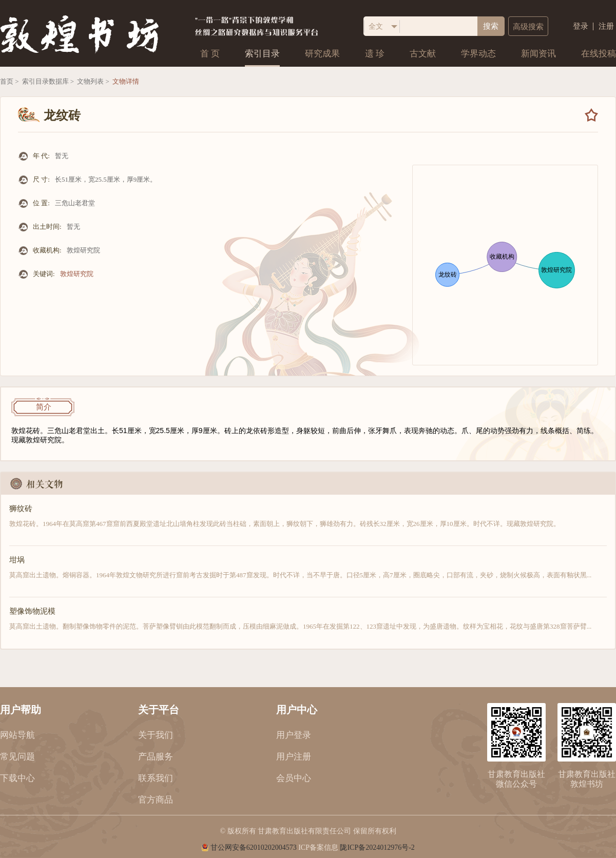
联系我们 (156, 778)
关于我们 (156, 735)
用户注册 (294, 757)
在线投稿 (599, 54)
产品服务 (156, 757)
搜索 (491, 26)
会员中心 (294, 778)
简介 (44, 407)
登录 (581, 26)
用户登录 (294, 735)
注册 (606, 26)
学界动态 (478, 54)
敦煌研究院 (77, 274)
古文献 (423, 54)
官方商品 (156, 800)
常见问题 (17, 757)
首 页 (210, 54)
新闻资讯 (538, 54)
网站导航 (17, 735)
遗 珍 (375, 54)
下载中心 (17, 778)
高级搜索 (528, 27)
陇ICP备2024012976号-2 (377, 847)
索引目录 (262, 54)
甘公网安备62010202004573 (254, 847)
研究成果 (322, 54)
